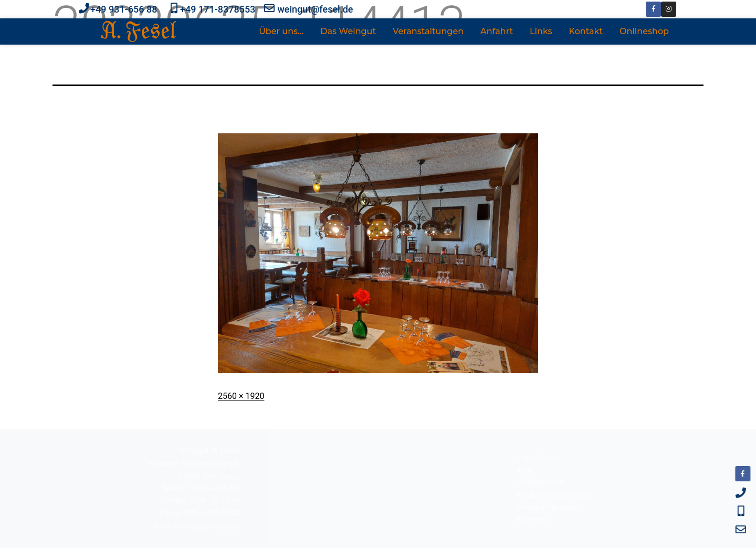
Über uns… (281, 31)
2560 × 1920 (241, 396)
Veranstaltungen (428, 31)
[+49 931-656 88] (84, 8)
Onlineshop (644, 31)
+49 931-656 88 (124, 9)
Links (541, 31)
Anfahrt (497, 31)
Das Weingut (348, 31)
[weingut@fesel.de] (269, 8)
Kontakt (586, 31)
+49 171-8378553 (218, 9)
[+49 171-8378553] (174, 8)
